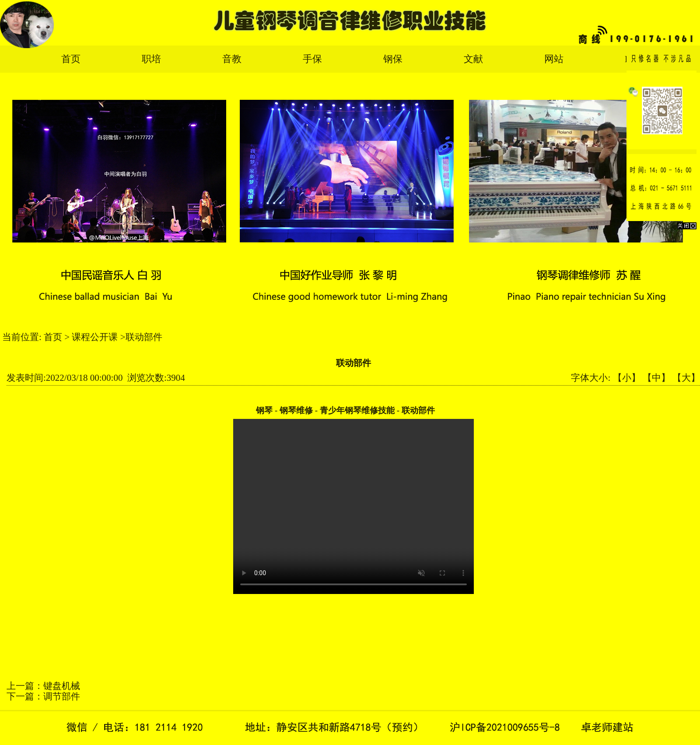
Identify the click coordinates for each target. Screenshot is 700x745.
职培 (151, 59)
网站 (554, 59)
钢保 (393, 59)
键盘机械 (62, 686)
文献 (473, 59)
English (639, 59)
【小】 (627, 378)
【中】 (656, 378)
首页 (71, 59)
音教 (232, 59)
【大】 (686, 378)
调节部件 (62, 696)
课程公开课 (95, 337)
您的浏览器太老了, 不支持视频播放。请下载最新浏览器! (353, 506)
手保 (312, 59)
